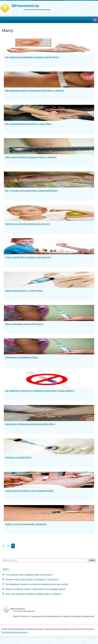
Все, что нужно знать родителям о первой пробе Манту (31, 191)
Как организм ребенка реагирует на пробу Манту (28, 124)
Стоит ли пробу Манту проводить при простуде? (28, 257)
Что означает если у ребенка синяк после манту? (29, 575)
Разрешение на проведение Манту (22, 357)
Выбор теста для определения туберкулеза (26, 524)
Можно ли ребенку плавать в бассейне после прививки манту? (36, 589)
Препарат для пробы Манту (18, 457)
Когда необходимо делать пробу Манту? (24, 324)
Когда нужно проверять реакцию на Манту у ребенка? (31, 157)
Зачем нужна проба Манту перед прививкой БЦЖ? (29, 491)
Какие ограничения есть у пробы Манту (24, 291)
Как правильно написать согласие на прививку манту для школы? (37, 584)
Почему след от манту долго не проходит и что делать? (32, 580)
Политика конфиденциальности (15, 632)
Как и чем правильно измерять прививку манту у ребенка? (34, 594)
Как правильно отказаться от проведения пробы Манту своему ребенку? (40, 391)
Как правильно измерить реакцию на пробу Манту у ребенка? (35, 91)
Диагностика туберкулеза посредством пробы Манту (30, 424)
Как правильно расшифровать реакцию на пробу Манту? (32, 57)
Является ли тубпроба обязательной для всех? (28, 224)
